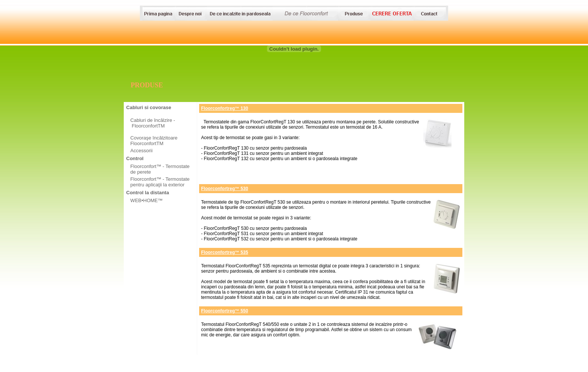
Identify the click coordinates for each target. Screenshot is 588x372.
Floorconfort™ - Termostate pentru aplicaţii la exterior (160, 182)
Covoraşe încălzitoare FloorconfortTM (154, 141)
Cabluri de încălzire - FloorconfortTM (153, 123)
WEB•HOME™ (147, 200)
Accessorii (142, 151)
